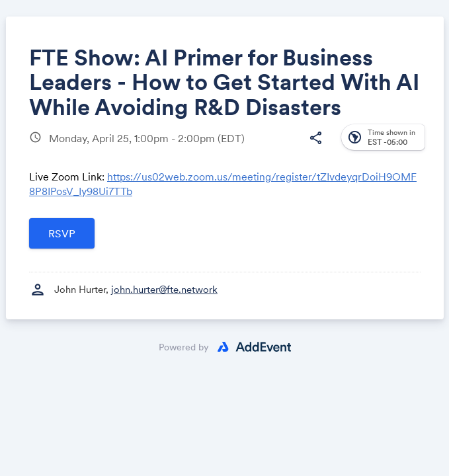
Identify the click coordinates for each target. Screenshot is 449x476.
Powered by (184, 347)
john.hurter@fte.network (164, 289)
